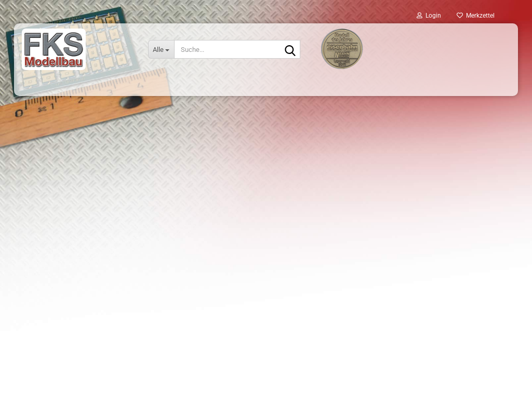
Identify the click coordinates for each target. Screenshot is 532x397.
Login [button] (429, 16)
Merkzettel (476, 16)
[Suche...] (161, 49)
